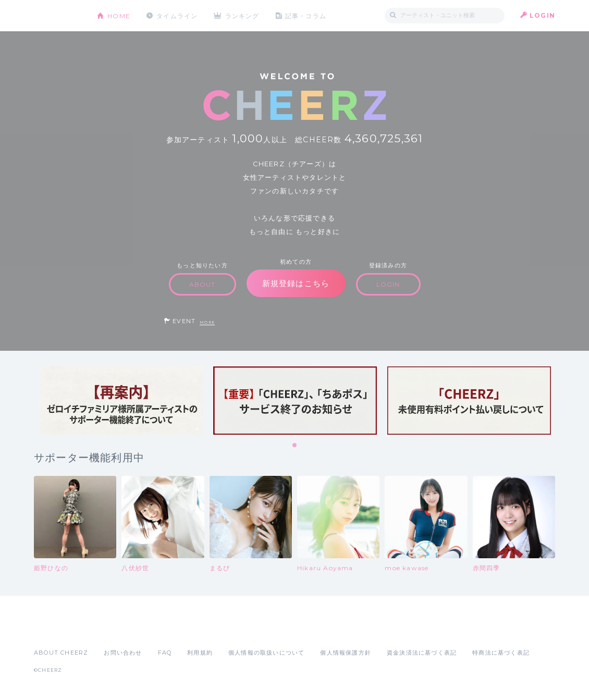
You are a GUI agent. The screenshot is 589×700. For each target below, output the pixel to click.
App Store (58, 630)
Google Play (113, 630)
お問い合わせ (123, 653)
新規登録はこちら (296, 283)
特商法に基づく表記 (501, 653)
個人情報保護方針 (346, 653)
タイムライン (177, 15)
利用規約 (200, 653)
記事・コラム (306, 15)
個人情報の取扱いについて (266, 653)
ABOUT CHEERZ (61, 653)
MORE (207, 322)
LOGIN (542, 15)
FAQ (165, 653)
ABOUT (203, 284)
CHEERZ (58, 16)
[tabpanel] (121, 401)
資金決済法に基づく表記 (422, 653)
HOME (119, 15)
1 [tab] (295, 446)
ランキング (243, 15)
